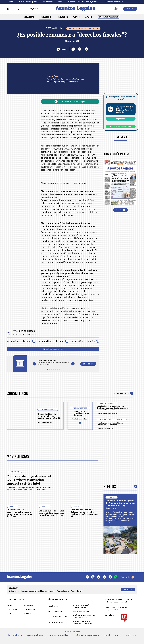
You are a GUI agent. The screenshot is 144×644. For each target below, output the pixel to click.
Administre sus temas (53, 349)
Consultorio (17, 393)
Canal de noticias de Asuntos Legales (70, 102)
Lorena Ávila (53, 76)
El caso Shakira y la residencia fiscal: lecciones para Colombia (49, 416)
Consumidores (47, 2)
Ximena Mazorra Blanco (111, 429)
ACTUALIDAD (29, 17)
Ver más (120, 210)
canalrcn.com (111, 635)
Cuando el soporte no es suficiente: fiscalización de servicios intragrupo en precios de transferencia (113, 408)
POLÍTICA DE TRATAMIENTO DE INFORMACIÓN (84, 616)
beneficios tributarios (85, 341)
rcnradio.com (129, 635)
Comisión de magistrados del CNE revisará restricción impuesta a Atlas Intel (29, 480)
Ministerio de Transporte (27, 2)
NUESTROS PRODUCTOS (57, 611)
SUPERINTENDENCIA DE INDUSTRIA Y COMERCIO (82, 622)
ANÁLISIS (88, 17)
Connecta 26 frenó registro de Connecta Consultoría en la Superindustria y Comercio (120, 504)
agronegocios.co (35, 635)
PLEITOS (76, 17)
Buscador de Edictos (109, 17)
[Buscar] (18, 9)
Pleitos (110, 486)
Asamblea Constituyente (114, 2)
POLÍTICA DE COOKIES (56, 622)
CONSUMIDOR (62, 17)
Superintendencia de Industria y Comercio (84, 2)
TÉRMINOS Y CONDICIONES (58, 616)
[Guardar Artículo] (62, 49)
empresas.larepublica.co (59, 635)
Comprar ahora (121, 119)
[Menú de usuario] (115, 9)
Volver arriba (127, 577)
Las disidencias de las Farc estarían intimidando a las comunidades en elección (51, 513)
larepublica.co (15, 635)
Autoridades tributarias (53, 341)
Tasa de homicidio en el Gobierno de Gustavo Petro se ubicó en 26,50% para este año (84, 513)
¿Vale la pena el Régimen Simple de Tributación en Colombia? (111, 424)
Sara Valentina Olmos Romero (112, 414)
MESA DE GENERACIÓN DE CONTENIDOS (82, 606)
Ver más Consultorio (124, 393)
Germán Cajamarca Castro (80, 419)
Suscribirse (130, 9)
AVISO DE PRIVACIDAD (81, 611)
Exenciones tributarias (20, 341)
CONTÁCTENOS (53, 606)
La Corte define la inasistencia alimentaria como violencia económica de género (19, 513)
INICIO (9, 605)
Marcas (60, 2)
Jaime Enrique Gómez (48, 422)
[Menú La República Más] (8, 9)
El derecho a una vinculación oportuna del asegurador (80, 413)
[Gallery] (54, 362)
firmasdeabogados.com (88, 635)
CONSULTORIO (45, 17)
